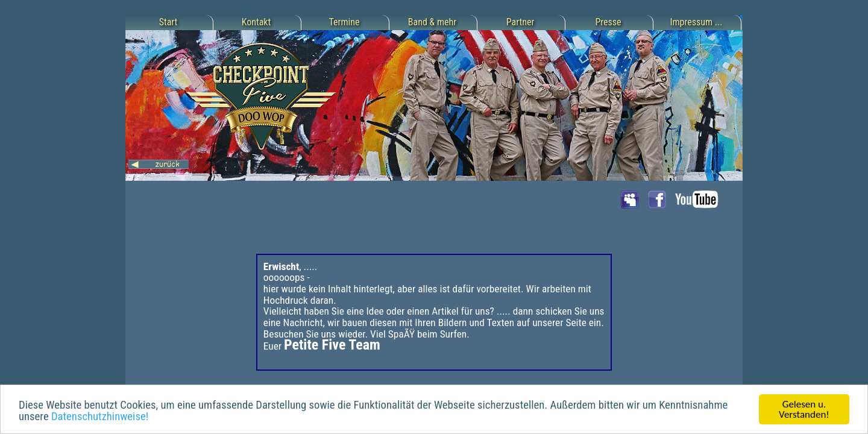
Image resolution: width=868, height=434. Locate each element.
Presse (608, 22)
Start (168, 22)
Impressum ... (697, 22)
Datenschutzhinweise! (100, 417)
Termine (344, 22)
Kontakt (256, 22)
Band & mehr (432, 22)
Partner (520, 22)
